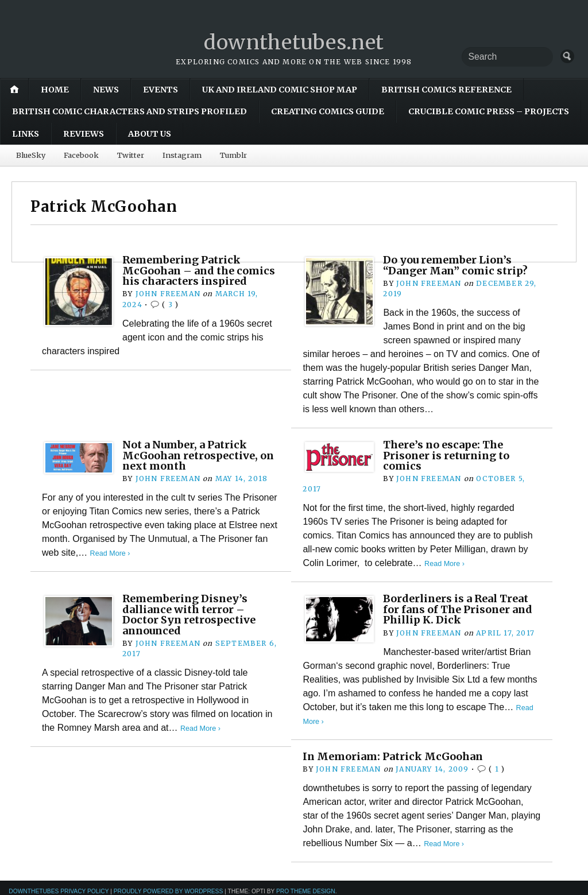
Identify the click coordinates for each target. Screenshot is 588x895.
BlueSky (31, 155)
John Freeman (168, 294)
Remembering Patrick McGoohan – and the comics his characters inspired (201, 270)
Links (26, 134)
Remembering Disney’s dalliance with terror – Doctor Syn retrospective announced (191, 614)
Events (160, 90)
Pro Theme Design (306, 891)
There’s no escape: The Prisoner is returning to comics (449, 455)
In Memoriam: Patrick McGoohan (396, 756)
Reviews (84, 134)
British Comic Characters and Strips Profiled (129, 111)
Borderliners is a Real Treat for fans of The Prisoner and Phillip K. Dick (460, 609)
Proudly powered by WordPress (169, 891)
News (106, 90)
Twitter (131, 155)
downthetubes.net (294, 42)
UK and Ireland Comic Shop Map (280, 90)
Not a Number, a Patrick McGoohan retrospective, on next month (201, 455)
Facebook (81, 155)
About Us (150, 134)
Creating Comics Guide (328, 111)
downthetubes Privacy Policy (59, 891)
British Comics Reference (446, 90)
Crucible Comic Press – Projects (489, 111)
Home (55, 90)
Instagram (182, 155)
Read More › (111, 553)
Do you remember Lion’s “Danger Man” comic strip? (457, 265)
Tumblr (233, 155)
